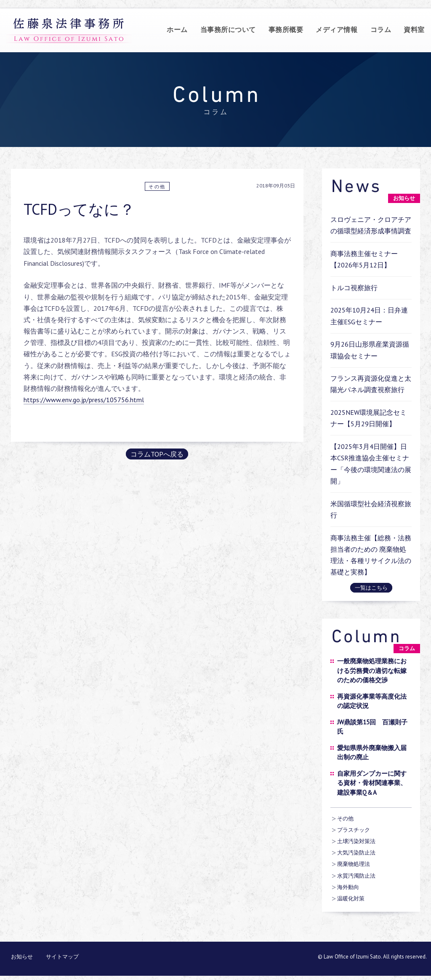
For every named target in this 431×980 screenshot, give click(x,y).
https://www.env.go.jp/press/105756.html (84, 400)
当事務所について (228, 29)
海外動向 (348, 887)
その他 (157, 187)
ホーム (177, 29)
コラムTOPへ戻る (157, 454)
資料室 (414, 29)
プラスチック (354, 830)
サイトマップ (62, 957)
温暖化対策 (351, 899)
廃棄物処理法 (354, 864)
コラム (381, 29)
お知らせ (22, 957)
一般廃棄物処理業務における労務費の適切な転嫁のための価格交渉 (372, 670)
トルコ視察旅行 (354, 288)
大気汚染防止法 (356, 853)
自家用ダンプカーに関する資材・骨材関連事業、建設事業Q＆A (372, 783)
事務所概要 (286, 29)
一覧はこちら (371, 588)
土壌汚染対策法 (356, 841)
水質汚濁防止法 (356, 876)
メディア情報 (337, 29)
